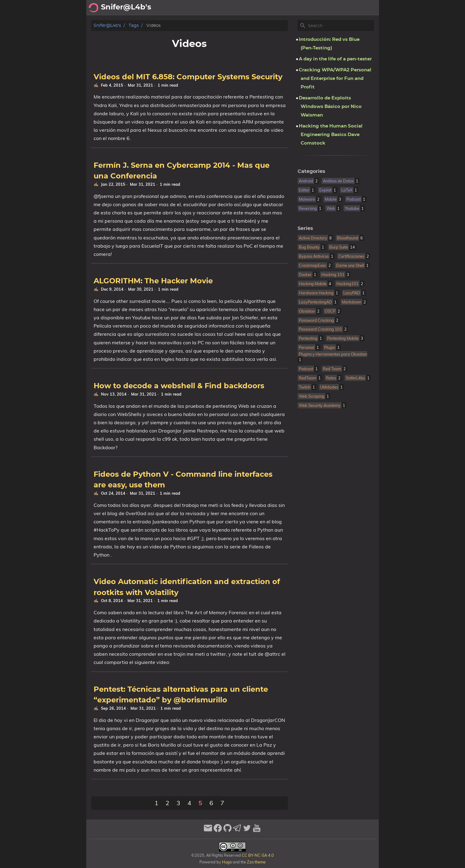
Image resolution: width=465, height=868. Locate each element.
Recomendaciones (323, 8)
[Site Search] (340, 26)
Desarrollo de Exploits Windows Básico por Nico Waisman (330, 107)
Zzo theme (256, 862)
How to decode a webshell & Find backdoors (179, 386)
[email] (208, 831)
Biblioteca (364, 8)
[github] (227, 831)
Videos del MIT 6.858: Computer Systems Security (188, 77)
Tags (134, 25)
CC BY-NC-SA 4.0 (257, 855)
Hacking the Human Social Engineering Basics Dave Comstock (331, 135)
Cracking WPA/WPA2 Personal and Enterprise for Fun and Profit (335, 79)
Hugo (227, 862)
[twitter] (247, 831)
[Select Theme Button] (234, 8)
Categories (311, 171)
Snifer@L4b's (107, 25)
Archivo (284, 8)
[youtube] (257, 831)
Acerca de (257, 8)
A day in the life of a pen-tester (335, 59)
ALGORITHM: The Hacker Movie (153, 281)
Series (305, 228)
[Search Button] (219, 8)
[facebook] (218, 831)
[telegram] (237, 831)
